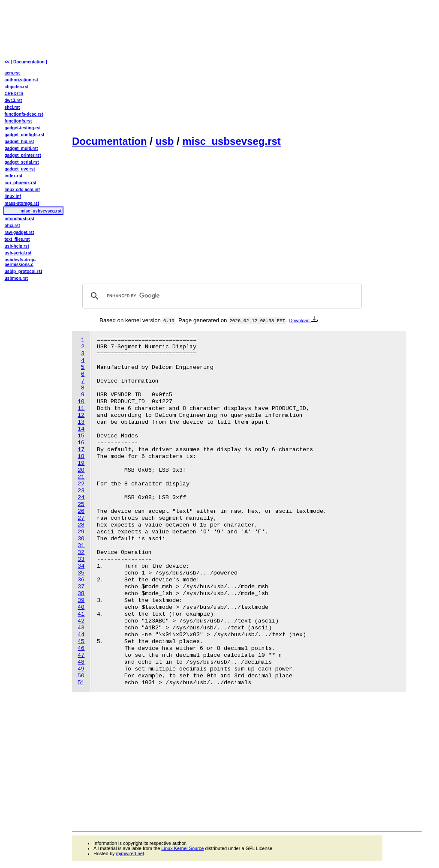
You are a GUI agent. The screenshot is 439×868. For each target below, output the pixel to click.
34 (81, 566)
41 (81, 614)
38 (81, 594)
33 (81, 559)
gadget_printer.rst (23, 155)
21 (81, 477)
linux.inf (13, 196)
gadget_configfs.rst (25, 135)
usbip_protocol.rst (24, 271)
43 (81, 628)
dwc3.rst (14, 100)
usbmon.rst (16, 278)
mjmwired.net (130, 853)
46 (81, 648)
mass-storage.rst (22, 203)
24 (81, 498)
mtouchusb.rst (20, 219)
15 (81, 436)
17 (81, 450)
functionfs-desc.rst (24, 114)
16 (81, 443)
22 (81, 484)
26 (81, 511)
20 (81, 470)
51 (81, 683)
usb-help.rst (17, 246)
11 (81, 409)
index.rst (14, 176)
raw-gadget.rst (20, 232)
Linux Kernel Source (182, 848)
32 (81, 552)
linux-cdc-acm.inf (22, 190)
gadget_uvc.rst (20, 169)
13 (81, 422)
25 (81, 504)
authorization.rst (21, 80)
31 (81, 546)
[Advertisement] (247, 67)
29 (81, 532)
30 (81, 539)
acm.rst (12, 73)
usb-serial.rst (18, 253)
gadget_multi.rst (21, 148)
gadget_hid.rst (20, 142)
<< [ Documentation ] (26, 62)
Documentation (110, 141)
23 (81, 491)
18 (81, 456)
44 (81, 635)
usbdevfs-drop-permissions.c (20, 262)
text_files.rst (17, 239)
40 (81, 607)
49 (81, 669)
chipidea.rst (17, 87)
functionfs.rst (18, 121)
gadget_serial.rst (22, 162)
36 (81, 580)
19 (81, 463)
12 (81, 415)
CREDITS (14, 94)
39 (81, 600)
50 (81, 676)
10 (81, 402)
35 (81, 573)
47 (81, 655)
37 (81, 587)
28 (81, 525)
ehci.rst (12, 107)
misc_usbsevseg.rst (231, 141)
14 (81, 429)
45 (81, 642)
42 (81, 621)
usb (165, 141)
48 (81, 662)
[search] (221, 296)
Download (304, 320)
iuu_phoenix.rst (21, 183)
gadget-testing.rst (23, 128)
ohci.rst (12, 226)
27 (81, 518)
